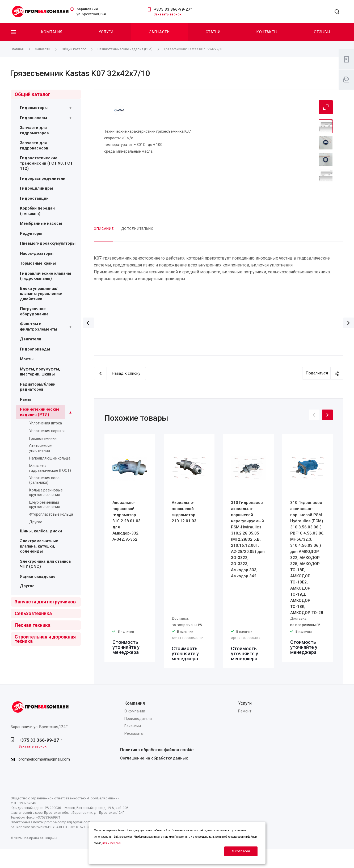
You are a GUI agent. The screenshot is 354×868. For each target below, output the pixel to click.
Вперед (349, 323)
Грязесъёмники (43, 439)
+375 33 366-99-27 (172, 9)
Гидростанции (34, 198)
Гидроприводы (35, 349)
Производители (138, 719)
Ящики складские (38, 577)
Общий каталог (32, 94)
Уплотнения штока (46, 423)
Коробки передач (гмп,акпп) (37, 211)
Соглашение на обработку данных (154, 758)
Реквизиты (134, 733)
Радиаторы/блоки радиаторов (38, 387)
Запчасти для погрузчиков (45, 602)
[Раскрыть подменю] (70, 108)
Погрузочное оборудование (34, 311)
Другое (36, 522)
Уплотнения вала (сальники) (44, 480)
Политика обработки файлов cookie (157, 750)
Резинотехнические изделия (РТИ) (40, 412)
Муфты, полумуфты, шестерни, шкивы (40, 372)
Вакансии (133, 726)
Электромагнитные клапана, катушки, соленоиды (39, 546)
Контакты (267, 32)
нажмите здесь (112, 843)
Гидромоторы (34, 108)
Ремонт (245, 711)
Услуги (106, 32)
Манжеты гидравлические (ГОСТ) (50, 468)
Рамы (25, 399)
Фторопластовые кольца (51, 514)
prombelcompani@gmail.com (44, 759)
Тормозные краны (38, 263)
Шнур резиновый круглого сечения (45, 505)
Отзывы (322, 32)
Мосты (27, 359)
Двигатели (31, 339)
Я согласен (241, 851)
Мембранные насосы (41, 223)
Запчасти (159, 32)
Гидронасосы (33, 118)
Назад (88, 323)
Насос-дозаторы (37, 253)
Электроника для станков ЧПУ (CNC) (45, 564)
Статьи (213, 32)
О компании (135, 711)
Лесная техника (33, 625)
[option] (130, 548)
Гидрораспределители (43, 178)
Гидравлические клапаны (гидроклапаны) (45, 276)
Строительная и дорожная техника (45, 639)
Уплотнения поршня (47, 431)
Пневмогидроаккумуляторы (48, 243)
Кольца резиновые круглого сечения (46, 492)
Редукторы (31, 233)
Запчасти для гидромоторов (34, 130)
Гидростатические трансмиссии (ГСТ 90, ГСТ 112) (46, 163)
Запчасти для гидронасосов (34, 145)
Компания (52, 32)
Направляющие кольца (50, 458)
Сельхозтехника (33, 613)
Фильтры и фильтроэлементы (39, 327)
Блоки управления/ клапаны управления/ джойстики (41, 294)
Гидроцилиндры (36, 188)
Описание (104, 229)
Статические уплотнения (41, 448)
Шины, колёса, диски (41, 531)
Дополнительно (137, 229)
